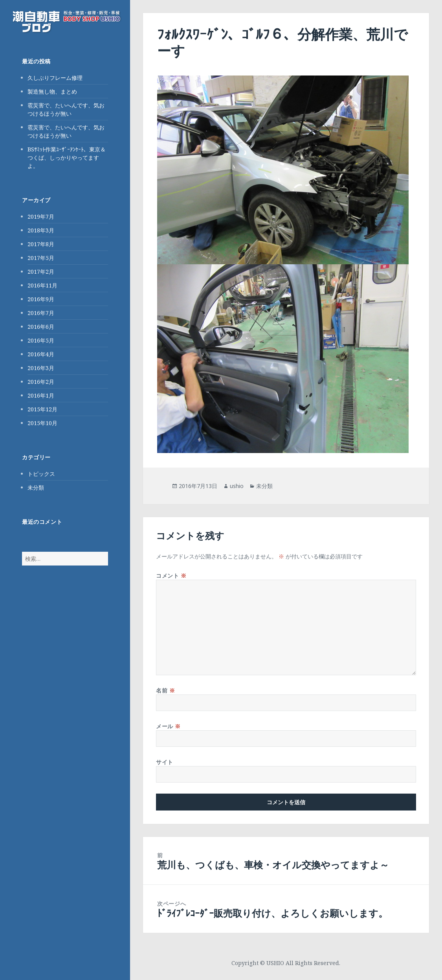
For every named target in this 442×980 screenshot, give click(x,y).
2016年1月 (41, 395)
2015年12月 (42, 409)
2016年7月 (41, 313)
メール (168, 726)
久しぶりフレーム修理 (55, 78)
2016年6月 (41, 327)
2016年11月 (42, 285)
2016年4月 (41, 354)
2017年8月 (41, 244)
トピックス (41, 474)
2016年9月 (41, 299)
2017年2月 (41, 272)
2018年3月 (41, 230)
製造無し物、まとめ (52, 91)
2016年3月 (41, 368)
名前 (165, 690)
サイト (165, 762)
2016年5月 (41, 340)
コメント (171, 576)
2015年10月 (42, 423)
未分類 (36, 487)
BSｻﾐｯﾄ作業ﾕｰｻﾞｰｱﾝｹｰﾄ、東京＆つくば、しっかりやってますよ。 (67, 157)
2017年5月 (41, 258)
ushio (237, 486)
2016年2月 (41, 382)
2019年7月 (41, 216)
